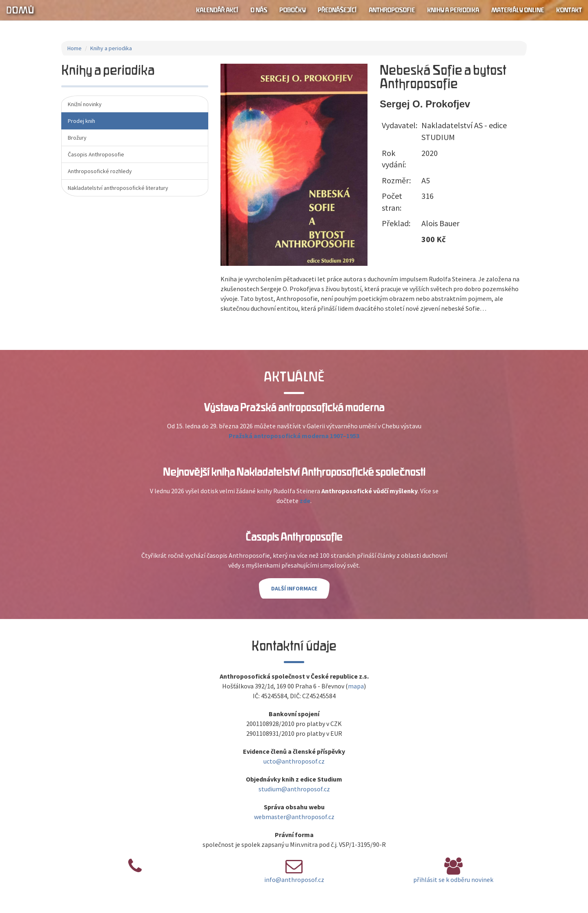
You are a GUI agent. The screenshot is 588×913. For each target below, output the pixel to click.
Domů (20, 10)
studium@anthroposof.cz (294, 789)
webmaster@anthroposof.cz (294, 817)
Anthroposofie (392, 10)
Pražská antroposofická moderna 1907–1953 (294, 436)
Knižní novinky (85, 104)
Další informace (294, 588)
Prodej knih (81, 121)
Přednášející (337, 10)
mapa (356, 686)
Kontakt (569, 10)
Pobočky (292, 10)
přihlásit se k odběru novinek (453, 880)
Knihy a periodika (453, 10)
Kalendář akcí (217, 10)
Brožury (77, 138)
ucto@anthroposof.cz (294, 761)
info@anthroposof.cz (294, 880)
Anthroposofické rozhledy (100, 171)
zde (305, 501)
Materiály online (518, 10)
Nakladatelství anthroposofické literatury (118, 188)
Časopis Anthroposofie (96, 154)
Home (75, 48)
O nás (259, 10)
